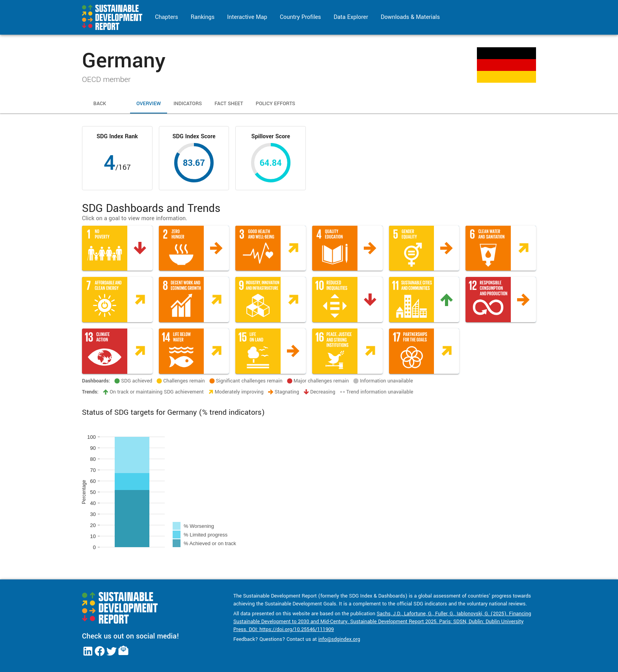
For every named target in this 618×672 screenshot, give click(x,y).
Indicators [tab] (188, 104)
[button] (117, 248)
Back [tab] (100, 104)
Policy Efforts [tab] (275, 104)
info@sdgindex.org (339, 639)
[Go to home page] (112, 17)
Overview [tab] (149, 104)
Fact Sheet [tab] (229, 104)
